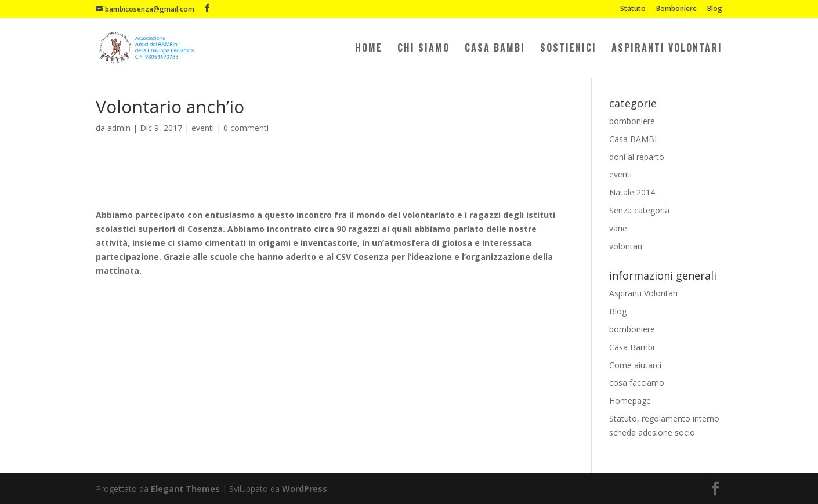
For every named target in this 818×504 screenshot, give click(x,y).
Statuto (633, 9)
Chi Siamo (424, 49)
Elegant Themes (185, 489)
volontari (626, 246)
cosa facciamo (637, 382)
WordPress (305, 489)
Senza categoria (639, 210)
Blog (715, 9)
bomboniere (632, 121)
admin (119, 128)
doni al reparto (637, 157)
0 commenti (246, 128)
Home (369, 49)
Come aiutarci (635, 365)
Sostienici (568, 49)
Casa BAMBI (633, 139)
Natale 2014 (632, 192)
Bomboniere (676, 9)
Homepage (630, 400)
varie (618, 228)
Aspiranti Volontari (667, 49)
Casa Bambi (495, 49)
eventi (203, 128)
